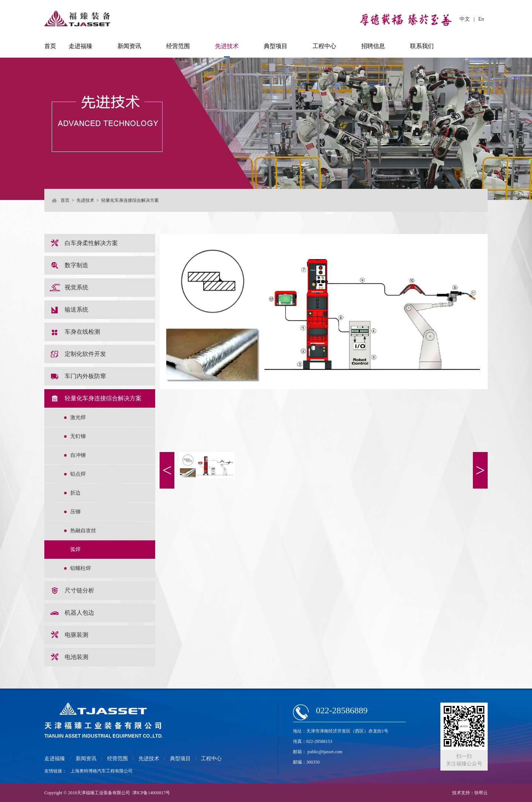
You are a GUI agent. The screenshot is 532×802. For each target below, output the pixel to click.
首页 (50, 46)
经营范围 (178, 46)
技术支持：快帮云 (470, 793)
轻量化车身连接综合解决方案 (103, 398)
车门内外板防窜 (85, 376)
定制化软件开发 (85, 354)
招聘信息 (373, 46)
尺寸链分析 (79, 590)
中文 (465, 19)
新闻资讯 (129, 46)
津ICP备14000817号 (151, 793)
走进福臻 (81, 46)
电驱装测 (76, 635)
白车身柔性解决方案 (91, 243)
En (481, 19)
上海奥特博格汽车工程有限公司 (102, 771)
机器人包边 (79, 613)
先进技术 (227, 46)
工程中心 (324, 46)
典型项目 (276, 46)
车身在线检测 (82, 332)
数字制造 (76, 265)
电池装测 (76, 657)
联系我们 (422, 46)
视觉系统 (76, 287)
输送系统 (76, 310)
